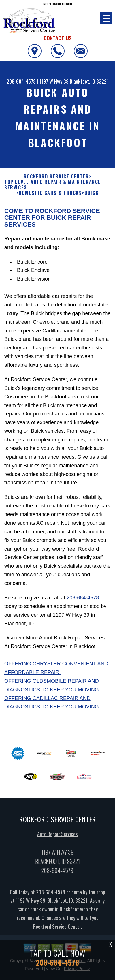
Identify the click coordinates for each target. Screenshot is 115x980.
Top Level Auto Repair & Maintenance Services (53, 185)
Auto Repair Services (57, 837)
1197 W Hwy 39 (54, 81)
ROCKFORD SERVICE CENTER (56, 177)
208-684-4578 (21, 81)
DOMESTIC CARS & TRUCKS (50, 193)
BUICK (92, 193)
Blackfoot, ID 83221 (89, 81)
